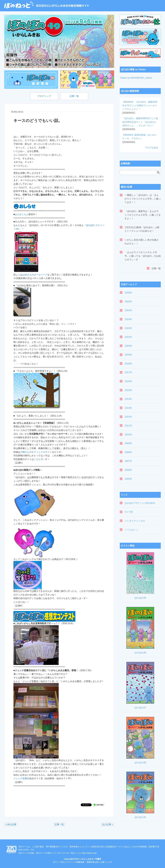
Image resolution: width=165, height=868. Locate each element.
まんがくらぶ (22, 214)
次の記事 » (108, 825)
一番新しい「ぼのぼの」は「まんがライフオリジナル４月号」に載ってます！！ (143, 199)
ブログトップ (44, 96)
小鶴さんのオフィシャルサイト (36, 452)
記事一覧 (75, 96)
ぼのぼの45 (140, 817)
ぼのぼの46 (140, 763)
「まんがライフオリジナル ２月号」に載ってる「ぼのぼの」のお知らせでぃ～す (143, 256)
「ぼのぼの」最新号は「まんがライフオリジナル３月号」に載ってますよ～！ (143, 215)
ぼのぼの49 (140, 598)
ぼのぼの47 (140, 708)
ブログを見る (151, 148)
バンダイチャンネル (135, 521)
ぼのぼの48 (140, 653)
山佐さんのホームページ (35, 275)
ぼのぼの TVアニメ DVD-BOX (140, 503)
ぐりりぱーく (131, 530)
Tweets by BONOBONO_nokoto (136, 78)
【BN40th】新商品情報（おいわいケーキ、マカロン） (140, 139)
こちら (37, 459)
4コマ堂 (129, 512)
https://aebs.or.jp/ (89, 853)
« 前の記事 (11, 825)
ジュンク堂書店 (21, 779)
